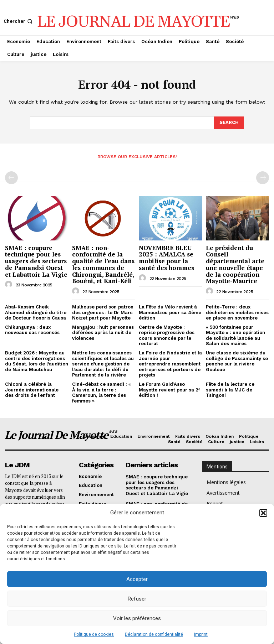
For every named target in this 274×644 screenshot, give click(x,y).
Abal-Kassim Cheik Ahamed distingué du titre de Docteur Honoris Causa (36, 312)
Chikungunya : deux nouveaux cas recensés (32, 330)
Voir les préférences (137, 618)
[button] (263, 513)
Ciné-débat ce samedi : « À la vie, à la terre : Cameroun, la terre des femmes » (102, 393)
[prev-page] (11, 178)
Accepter (137, 579)
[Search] (229, 123)
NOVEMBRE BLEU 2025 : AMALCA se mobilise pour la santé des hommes (166, 258)
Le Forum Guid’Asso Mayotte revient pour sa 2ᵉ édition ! (169, 390)
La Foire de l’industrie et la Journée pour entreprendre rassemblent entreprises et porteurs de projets (170, 364)
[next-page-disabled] (263, 178)
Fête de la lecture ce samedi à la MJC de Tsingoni (230, 390)
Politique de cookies (94, 634)
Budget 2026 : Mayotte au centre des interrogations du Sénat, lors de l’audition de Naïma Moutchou (37, 361)
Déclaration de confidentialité (154, 634)
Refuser (137, 599)
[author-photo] (10, 285)
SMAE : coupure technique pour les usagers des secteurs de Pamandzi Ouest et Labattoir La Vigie (36, 261)
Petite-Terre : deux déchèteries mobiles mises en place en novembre (237, 312)
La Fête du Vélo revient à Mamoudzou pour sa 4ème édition (170, 312)
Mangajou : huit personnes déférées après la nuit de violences (103, 333)
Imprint (201, 634)
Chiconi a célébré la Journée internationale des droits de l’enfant (32, 390)
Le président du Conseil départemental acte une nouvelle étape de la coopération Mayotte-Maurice (235, 264)
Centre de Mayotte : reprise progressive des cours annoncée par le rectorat (167, 336)
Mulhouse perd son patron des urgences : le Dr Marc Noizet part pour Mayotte (103, 312)
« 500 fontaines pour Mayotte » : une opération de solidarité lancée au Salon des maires (235, 336)
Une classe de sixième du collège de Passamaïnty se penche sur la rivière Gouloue (237, 361)
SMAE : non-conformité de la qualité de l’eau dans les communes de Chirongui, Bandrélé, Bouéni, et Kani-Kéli (103, 264)
